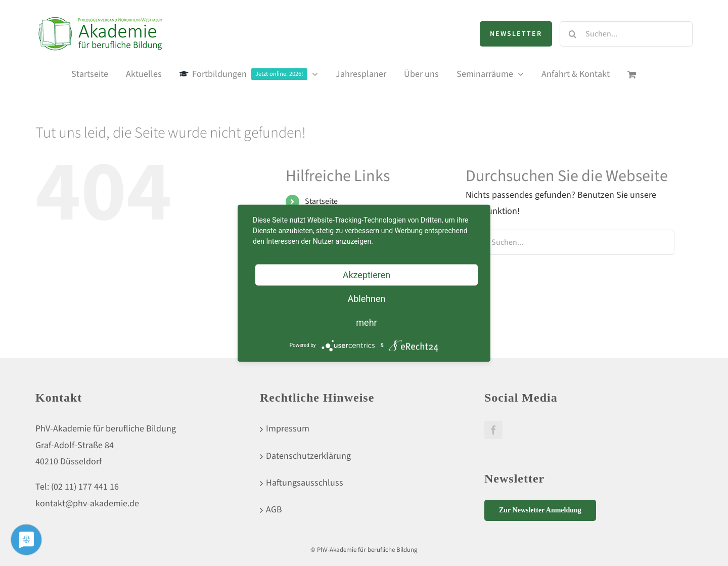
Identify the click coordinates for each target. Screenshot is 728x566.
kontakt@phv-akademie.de (87, 504)
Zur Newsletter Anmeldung (540, 510)
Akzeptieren (367, 274)
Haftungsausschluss (305, 483)
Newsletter (516, 34)
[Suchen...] (626, 34)
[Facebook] (493, 430)
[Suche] (572, 34)
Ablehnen (366, 298)
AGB (274, 510)
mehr (366, 322)
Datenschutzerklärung (308, 456)
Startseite (321, 201)
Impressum (288, 429)
